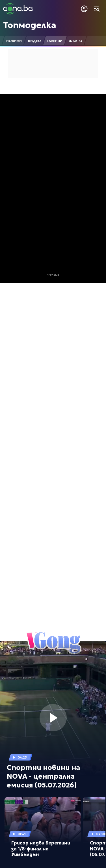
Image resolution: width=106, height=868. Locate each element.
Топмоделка (30, 25)
